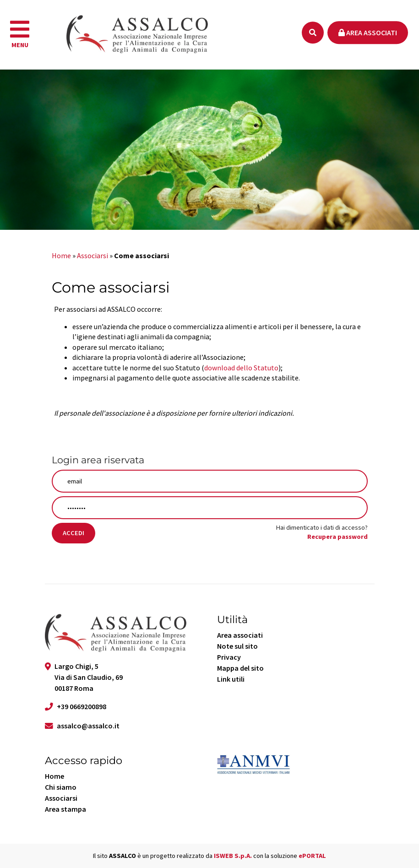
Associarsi (93, 255)
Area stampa (65, 809)
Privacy (229, 657)
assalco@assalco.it (88, 726)
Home (61, 255)
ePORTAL (312, 856)
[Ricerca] (313, 33)
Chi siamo (61, 787)
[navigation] (20, 35)
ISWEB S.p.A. (233, 856)
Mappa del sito (240, 668)
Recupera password (337, 537)
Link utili (231, 679)
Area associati (368, 33)
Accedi (73, 533)
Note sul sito (237, 646)
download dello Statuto (241, 368)
